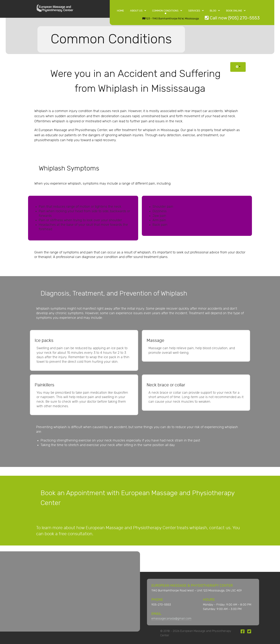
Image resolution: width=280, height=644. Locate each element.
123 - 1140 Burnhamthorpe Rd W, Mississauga (171, 19)
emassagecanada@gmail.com (171, 619)
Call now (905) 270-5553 (232, 18)
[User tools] (238, 67)
